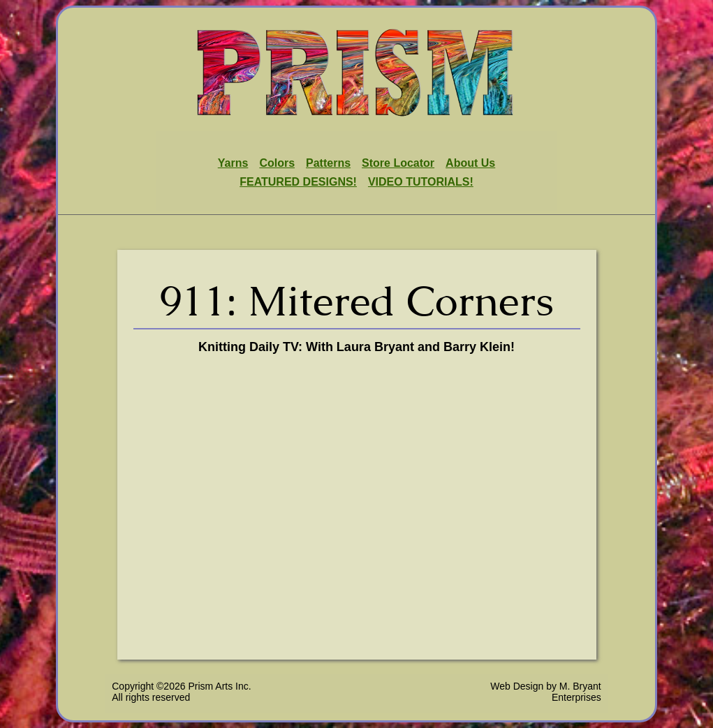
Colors (277, 163)
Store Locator (398, 163)
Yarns (233, 163)
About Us (470, 163)
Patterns (328, 163)
